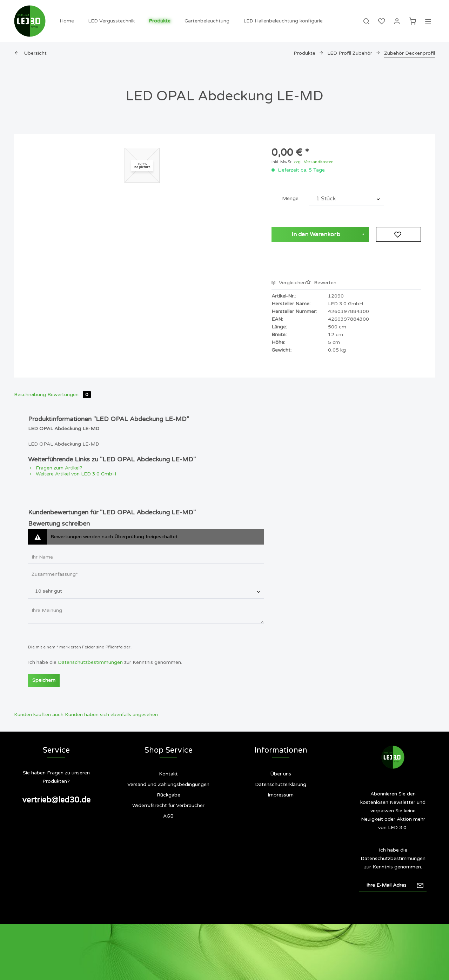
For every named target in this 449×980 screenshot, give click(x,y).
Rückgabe (169, 795)
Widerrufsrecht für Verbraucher (168, 805)
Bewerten (321, 283)
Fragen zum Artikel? (55, 468)
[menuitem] (67, 21)
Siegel (281, 823)
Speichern (44, 680)
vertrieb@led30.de (56, 800)
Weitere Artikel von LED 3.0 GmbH (72, 474)
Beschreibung (30, 395)
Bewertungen (69, 395)
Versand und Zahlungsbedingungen (168, 784)
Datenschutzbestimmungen (90, 662)
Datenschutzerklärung (281, 784)
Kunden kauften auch (39, 715)
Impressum (281, 795)
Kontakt (168, 774)
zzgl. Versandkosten (314, 162)
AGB (168, 816)
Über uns (281, 774)
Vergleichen (289, 283)
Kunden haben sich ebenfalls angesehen (111, 715)
